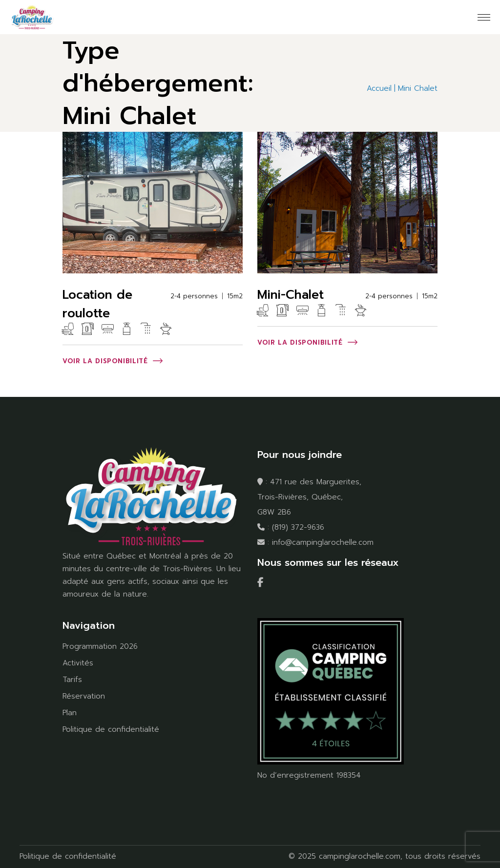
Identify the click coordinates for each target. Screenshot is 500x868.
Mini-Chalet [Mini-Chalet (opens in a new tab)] (291, 295)
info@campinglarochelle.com (323, 542)
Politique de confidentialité (111, 729)
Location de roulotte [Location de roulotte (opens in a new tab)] (97, 304)
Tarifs (72, 680)
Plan (70, 713)
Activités (78, 663)
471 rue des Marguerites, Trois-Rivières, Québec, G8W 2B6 (309, 497)
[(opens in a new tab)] (153, 203)
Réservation (84, 696)
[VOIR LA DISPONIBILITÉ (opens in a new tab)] (113, 362)
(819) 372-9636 (298, 527)
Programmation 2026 (100, 646)
